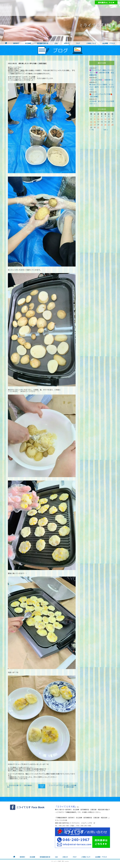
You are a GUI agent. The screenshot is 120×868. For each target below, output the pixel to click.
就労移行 (16, 43)
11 (102, 119)
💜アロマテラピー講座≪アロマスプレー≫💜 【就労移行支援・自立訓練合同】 (102, 73)
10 (98, 119)
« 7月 (92, 130)
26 (105, 125)
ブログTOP (42, 786)
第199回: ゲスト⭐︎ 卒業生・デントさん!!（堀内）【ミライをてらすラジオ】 (102, 87)
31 (98, 127)
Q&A (56, 43)
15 (91, 122)
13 (109, 119)
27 (109, 125)
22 (91, 125)
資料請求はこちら (106, 3)
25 (102, 125)
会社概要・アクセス (109, 43)
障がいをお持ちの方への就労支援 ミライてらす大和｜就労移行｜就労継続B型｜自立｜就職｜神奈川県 (56, 8)
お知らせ (67, 43)
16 (95, 122)
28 (112, 125)
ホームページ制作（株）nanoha (60, 861)
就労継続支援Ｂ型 (43, 43)
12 (105, 119)
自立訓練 (28, 43)
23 (95, 125)
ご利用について (91, 43)
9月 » (106, 130)
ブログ (78, 43)
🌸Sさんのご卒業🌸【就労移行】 (101, 80)
